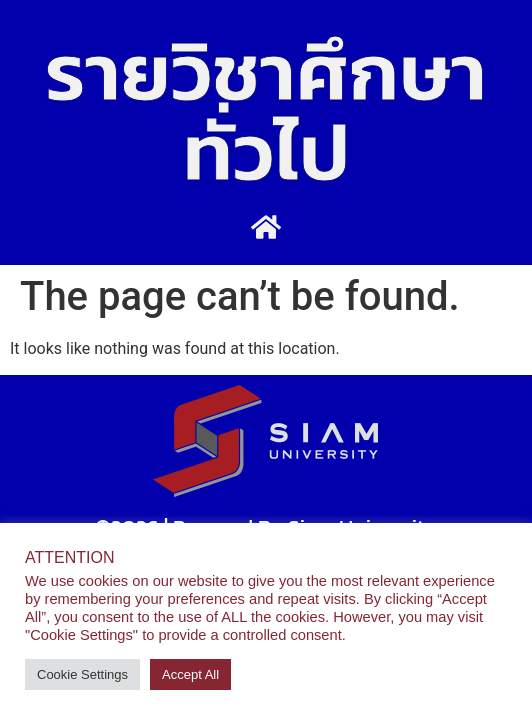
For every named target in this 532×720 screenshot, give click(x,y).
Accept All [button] (190, 674)
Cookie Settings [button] (82, 674)
